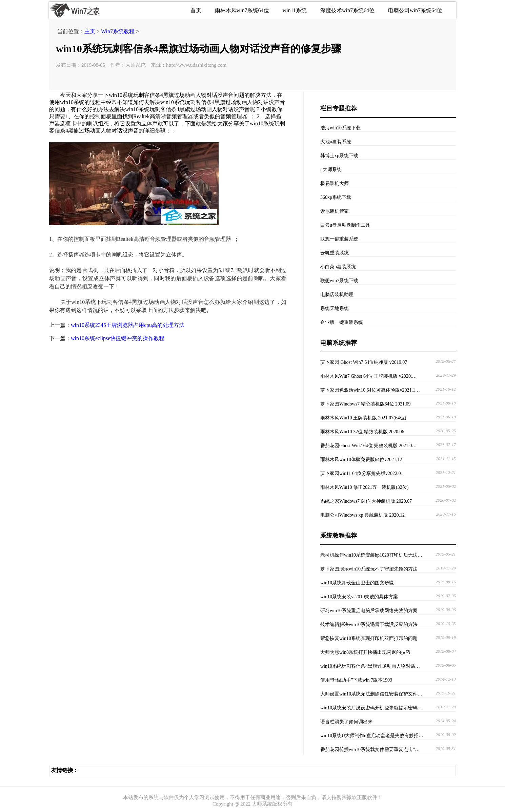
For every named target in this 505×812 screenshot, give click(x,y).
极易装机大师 (335, 183)
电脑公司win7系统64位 (415, 10)
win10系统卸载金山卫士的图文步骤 (357, 583)
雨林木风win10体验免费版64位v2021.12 (361, 460)
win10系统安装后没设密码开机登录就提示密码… (371, 708)
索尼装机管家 (335, 211)
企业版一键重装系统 (342, 322)
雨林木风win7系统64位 (242, 10)
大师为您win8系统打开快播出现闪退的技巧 (365, 652)
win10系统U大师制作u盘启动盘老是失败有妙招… (372, 736)
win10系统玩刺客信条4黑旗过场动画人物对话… (370, 666)
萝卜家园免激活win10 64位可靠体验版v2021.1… (370, 390)
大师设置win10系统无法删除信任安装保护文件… (371, 694)
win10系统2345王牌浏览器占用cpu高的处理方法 (128, 325)
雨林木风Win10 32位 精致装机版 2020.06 (362, 432)
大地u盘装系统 (336, 142)
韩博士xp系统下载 (339, 156)
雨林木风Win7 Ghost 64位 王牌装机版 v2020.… (369, 376)
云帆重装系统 (335, 253)
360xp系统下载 (336, 197)
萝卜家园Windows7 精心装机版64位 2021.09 (366, 404)
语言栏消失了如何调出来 (346, 722)
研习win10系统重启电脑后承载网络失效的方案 (369, 611)
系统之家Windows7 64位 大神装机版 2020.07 (366, 501)
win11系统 (295, 10)
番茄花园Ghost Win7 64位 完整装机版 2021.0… (368, 446)
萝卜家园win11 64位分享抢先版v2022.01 (362, 473)
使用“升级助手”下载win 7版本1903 (356, 680)
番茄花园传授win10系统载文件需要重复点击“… (370, 749)
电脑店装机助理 (337, 295)
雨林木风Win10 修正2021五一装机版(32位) (364, 487)
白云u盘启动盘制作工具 (345, 225)
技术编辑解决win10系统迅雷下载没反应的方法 (369, 624)
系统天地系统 (335, 308)
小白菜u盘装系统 (338, 267)
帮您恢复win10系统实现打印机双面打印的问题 (369, 638)
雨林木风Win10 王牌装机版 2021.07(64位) (363, 418)
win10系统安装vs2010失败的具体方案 (359, 597)
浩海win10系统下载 (340, 128)
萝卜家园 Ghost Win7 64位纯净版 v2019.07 (364, 362)
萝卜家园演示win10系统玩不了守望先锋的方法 (369, 569)
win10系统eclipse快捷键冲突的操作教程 (118, 338)
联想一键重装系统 (339, 239)
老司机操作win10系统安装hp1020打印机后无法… (371, 555)
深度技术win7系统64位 (347, 10)
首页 (196, 10)
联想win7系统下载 (339, 281)
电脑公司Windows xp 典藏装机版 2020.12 (362, 515)
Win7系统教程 (118, 31)
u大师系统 (331, 170)
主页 (90, 31)
